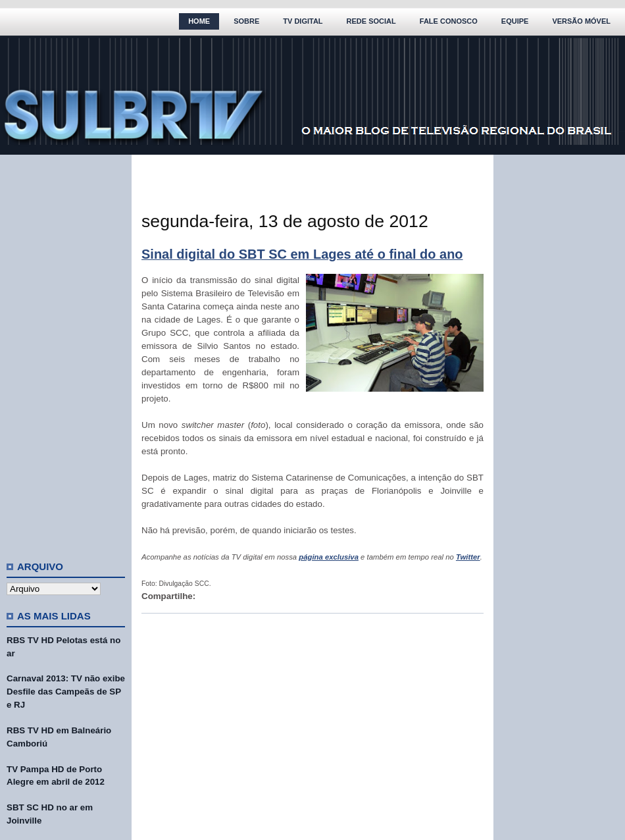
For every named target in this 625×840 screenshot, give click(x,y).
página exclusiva (329, 557)
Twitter (468, 557)
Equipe (515, 21)
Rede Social (371, 21)
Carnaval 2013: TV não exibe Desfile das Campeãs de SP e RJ (66, 692)
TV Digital (303, 21)
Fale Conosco (449, 21)
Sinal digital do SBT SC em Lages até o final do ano (302, 254)
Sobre (246, 21)
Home (199, 21)
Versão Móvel (581, 21)
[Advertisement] (66, 352)
